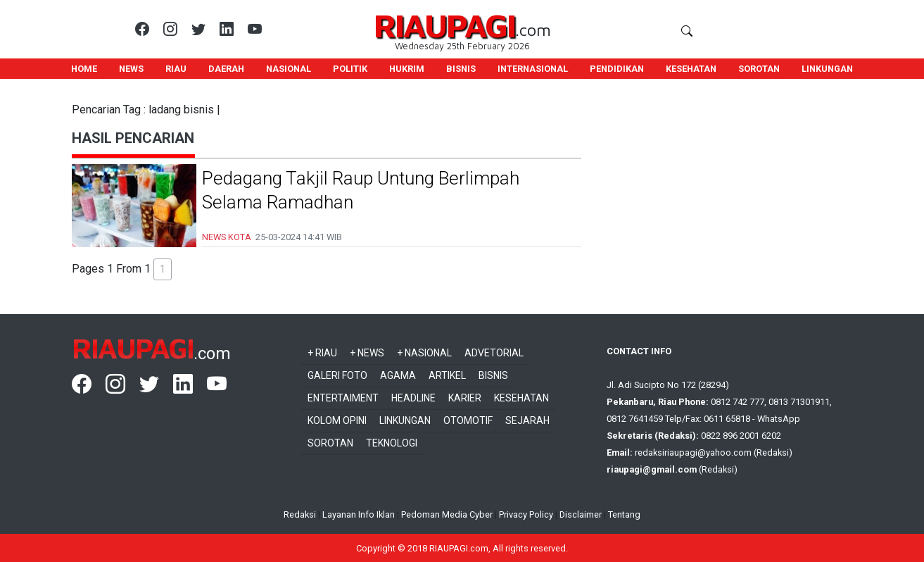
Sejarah (527, 420)
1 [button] (163, 269)
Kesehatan (521, 398)
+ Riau (322, 353)
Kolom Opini (337, 420)
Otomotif (468, 420)
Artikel (447, 375)
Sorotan (330, 443)
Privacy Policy (526, 514)
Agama (398, 375)
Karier (465, 398)
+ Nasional (424, 353)
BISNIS (461, 69)
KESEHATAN (691, 69)
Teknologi (392, 443)
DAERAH (226, 69)
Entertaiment (343, 398)
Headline (413, 398)
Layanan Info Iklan (359, 514)
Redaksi (300, 514)
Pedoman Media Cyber (447, 514)
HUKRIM (407, 69)
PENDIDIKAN (617, 69)
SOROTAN (759, 69)
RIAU (176, 69)
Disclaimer (581, 514)
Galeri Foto (337, 375)
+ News (367, 353)
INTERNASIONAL (533, 69)
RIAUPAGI (444, 25)
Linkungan (405, 420)
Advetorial (494, 353)
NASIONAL (289, 69)
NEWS (131, 69)
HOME (84, 69)
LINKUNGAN (827, 69)
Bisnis (493, 375)
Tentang (624, 514)
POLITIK (350, 69)
